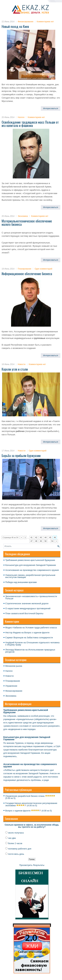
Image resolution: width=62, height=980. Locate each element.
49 (41, 541)
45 (50, 537)
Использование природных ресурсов (30, 651)
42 (36, 537)
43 (41, 537)
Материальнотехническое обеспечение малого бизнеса (27, 223)
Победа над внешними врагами (21, 582)
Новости (21, 364)
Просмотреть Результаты (32, 865)
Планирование (24, 269)
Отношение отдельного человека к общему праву (32, 644)
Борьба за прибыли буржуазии (21, 456)
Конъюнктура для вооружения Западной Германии (31, 565)
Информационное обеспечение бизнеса (27, 274)
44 (45, 537)
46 (55, 537)
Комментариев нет (45, 22)
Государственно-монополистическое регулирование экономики (31, 804)
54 (52, 541)
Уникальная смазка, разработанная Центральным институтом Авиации (30, 576)
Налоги (21, 117)
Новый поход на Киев (15, 26)
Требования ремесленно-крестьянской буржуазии (30, 560)
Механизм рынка (14, 666)
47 (31, 541)
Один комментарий (43, 269)
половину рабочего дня (20, 849)
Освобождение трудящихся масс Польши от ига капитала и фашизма (30, 124)
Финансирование (26, 22)
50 (45, 541)
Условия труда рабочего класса (41, 628)
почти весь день (16, 854)
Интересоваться (51, 108)
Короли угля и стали (15, 369)
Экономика (23, 216)
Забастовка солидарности (40, 638)
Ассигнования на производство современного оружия (32, 570)
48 (36, 541)
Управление (11, 686)
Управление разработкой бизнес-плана (25, 796)
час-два (12, 838)
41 (31, 537)
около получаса (16, 833)
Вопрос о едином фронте (37, 633)
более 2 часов (15, 843)
